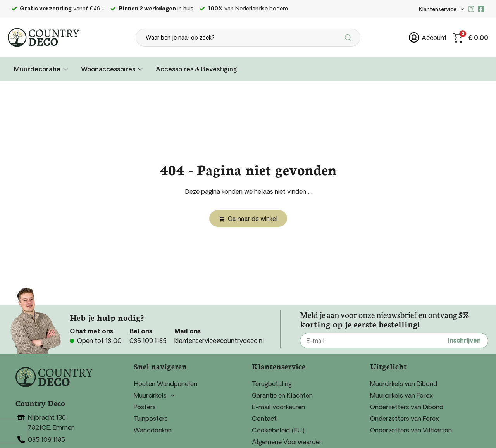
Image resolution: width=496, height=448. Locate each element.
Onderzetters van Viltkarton (411, 430)
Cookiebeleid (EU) (278, 430)
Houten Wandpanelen (165, 384)
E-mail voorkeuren (278, 407)
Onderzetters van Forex (405, 419)
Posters (145, 407)
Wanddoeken (153, 430)
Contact (264, 419)
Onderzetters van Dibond (407, 407)
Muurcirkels (154, 395)
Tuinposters (151, 419)
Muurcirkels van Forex (401, 395)
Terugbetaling (272, 384)
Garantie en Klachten (282, 395)
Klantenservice (442, 9)
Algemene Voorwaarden (287, 442)
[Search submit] (349, 38)
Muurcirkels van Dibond (404, 384)
